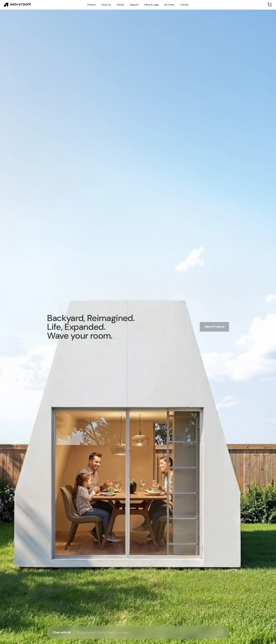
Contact (184, 5)
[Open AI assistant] (138, 632)
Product (92, 5)
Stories (120, 5)
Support (134, 5)
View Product (214, 327)
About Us (106, 5)
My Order (169, 5)
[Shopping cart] (269, 5)
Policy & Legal (151, 5)
